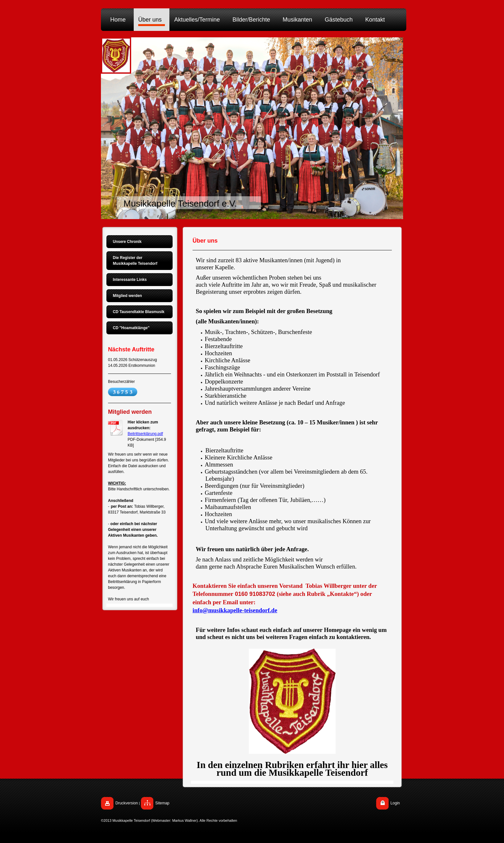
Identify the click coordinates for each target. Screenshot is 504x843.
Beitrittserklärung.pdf (145, 434)
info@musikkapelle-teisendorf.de (235, 610)
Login (395, 803)
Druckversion (127, 803)
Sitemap (162, 803)
